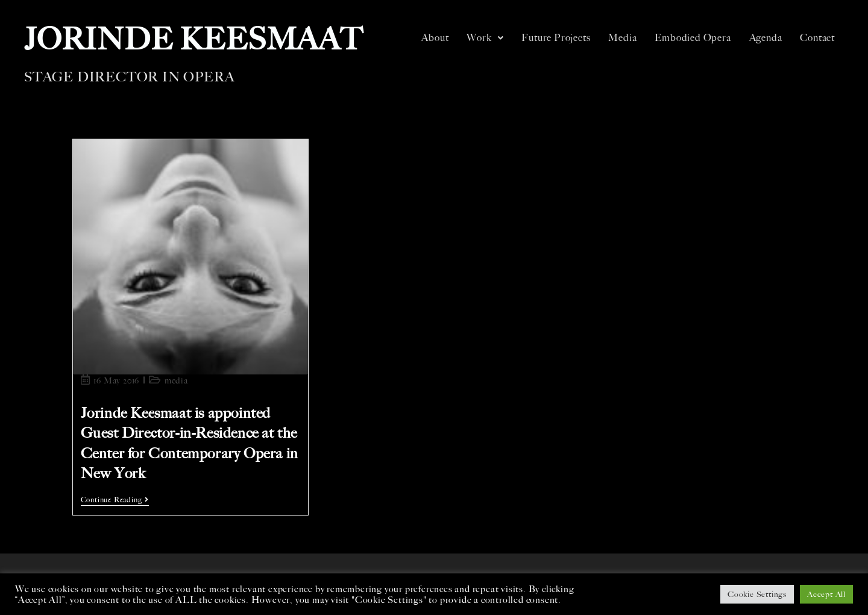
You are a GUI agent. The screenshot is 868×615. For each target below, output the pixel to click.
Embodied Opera (693, 38)
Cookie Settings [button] (757, 594)
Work (485, 38)
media (176, 381)
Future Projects (556, 38)
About (435, 38)
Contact (817, 38)
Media (622, 38)
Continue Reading (115, 500)
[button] (485, 38)
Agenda (766, 38)
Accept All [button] (826, 594)
